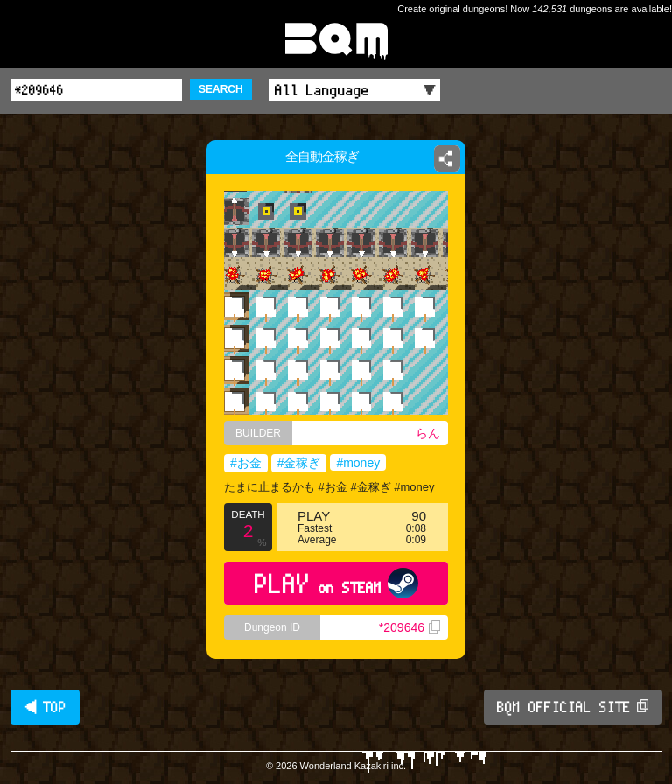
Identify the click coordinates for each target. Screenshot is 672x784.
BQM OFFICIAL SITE (573, 707)
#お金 (246, 463)
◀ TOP (45, 707)
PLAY (336, 583)
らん (428, 433)
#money (358, 463)
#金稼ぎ (299, 463)
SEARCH (221, 89)
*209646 (409, 627)
